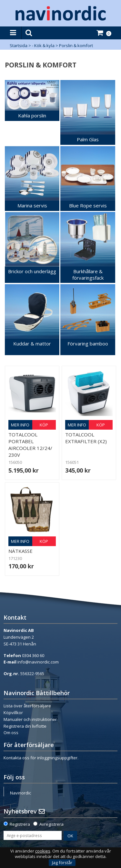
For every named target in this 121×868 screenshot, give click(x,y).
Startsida (19, 45)
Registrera (20, 824)
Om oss (11, 733)
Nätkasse (20, 551)
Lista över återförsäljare (27, 706)
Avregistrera (51, 824)
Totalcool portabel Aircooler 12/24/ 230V (30, 445)
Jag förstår (62, 863)
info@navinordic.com (38, 662)
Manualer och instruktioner (30, 719)
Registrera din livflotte (25, 726)
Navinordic (20, 793)
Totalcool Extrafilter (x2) (86, 438)
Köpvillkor (13, 713)
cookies (43, 851)
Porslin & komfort (76, 45)
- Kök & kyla (43, 45)
